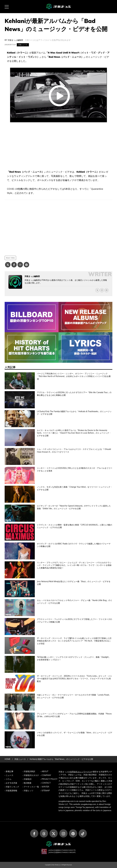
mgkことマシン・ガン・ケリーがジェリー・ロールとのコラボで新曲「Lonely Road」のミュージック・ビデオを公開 (74, 696)
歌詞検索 (28, 783)
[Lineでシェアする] (20, 265)
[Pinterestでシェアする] (26, 265)
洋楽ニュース (23, 45)
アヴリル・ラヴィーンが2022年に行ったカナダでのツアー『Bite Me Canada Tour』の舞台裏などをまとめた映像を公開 (74, 394)
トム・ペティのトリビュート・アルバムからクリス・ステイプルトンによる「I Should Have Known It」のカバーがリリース (74, 451)
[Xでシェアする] (8, 265)
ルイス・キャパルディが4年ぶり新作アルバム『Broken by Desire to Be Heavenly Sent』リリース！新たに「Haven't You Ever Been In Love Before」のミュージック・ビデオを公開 (74, 433)
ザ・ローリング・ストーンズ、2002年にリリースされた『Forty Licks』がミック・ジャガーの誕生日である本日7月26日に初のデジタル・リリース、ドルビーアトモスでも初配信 (74, 679)
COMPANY (46, 775)
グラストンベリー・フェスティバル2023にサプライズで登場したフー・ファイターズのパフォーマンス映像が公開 (74, 621)
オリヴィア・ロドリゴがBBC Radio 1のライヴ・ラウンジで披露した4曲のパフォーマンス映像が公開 (74, 545)
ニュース (10, 775)
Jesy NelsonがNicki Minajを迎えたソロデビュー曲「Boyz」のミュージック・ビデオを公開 (74, 583)
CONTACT (46, 783)
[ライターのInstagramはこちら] (102, 290)
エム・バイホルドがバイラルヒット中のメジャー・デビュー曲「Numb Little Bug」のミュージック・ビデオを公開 (75, 602)
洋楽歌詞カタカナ (31, 775)
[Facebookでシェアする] (14, 265)
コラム (9, 779)
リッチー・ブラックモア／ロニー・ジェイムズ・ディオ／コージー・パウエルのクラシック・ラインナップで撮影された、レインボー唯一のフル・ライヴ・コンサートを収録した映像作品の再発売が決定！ (74, 565)
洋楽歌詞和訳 (29, 771)
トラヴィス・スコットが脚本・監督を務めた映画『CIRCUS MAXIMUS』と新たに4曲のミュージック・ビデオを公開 (75, 526)
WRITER (45, 787)
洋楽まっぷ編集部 (15, 40)
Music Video (10, 258)
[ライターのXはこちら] (97, 290)
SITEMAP (46, 791)
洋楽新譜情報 (11, 791)
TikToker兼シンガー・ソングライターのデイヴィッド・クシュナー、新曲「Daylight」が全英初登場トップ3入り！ (74, 658)
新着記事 (10, 771)
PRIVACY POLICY (49, 779)
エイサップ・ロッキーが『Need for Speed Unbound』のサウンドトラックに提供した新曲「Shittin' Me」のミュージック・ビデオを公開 (74, 507)
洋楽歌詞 (28, 779)
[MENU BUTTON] (7, 7)
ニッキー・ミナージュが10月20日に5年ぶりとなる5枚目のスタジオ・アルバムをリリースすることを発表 (75, 469)
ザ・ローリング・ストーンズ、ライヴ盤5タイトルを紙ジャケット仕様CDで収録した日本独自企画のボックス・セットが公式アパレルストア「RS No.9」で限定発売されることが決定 (74, 641)
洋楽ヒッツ (28, 791)
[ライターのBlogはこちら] (106, 290)
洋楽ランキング (12, 787)
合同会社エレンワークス (80, 772)
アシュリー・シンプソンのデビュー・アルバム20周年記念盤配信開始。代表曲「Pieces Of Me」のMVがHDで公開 (74, 715)
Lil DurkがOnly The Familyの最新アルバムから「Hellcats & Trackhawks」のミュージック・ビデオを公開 (74, 413)
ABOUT (45, 771)
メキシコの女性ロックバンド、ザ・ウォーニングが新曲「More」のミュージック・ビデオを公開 (75, 734)
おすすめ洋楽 (11, 783)
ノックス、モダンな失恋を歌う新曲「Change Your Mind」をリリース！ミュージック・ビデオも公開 (75, 488)
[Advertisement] (58, 146)
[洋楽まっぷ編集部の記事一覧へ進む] (15, 282)
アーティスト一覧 (31, 787)
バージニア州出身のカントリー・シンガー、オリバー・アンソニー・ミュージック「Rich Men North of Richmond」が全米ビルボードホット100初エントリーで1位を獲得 (74, 376)
